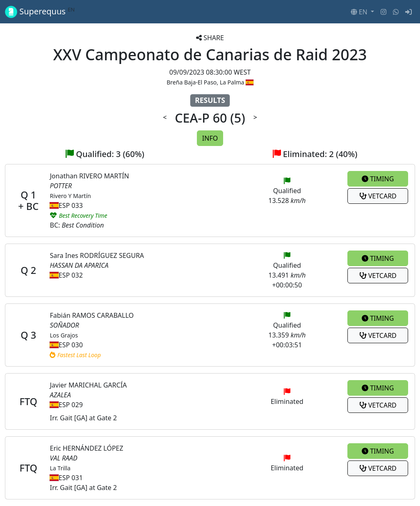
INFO (210, 138)
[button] (362, 12)
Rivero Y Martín (70, 196)
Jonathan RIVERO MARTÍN (89, 176)
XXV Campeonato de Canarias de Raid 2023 (210, 54)
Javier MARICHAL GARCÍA (88, 385)
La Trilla (60, 468)
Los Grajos (64, 335)
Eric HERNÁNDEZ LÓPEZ (86, 448)
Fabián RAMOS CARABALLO (91, 315)
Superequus (40, 12)
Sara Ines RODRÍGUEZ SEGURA (97, 255)
